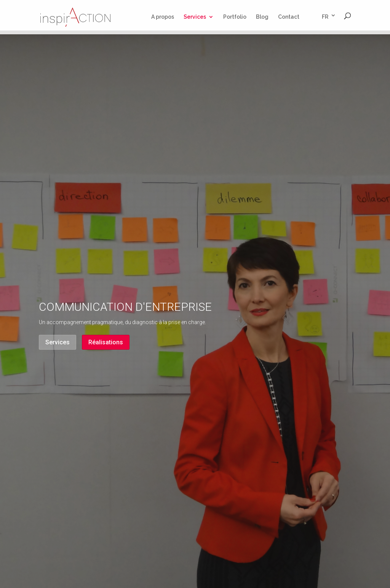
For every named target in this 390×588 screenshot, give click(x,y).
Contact (289, 17)
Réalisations (106, 342)
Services (195, 17)
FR (325, 17)
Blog (262, 17)
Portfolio (235, 17)
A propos (163, 17)
